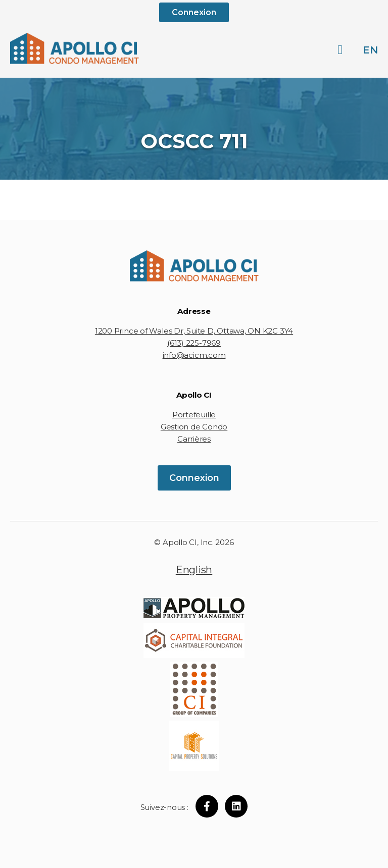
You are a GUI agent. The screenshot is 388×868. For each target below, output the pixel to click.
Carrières (194, 439)
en (370, 50)
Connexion (194, 12)
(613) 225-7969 (194, 343)
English (194, 570)
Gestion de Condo (194, 427)
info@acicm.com (194, 355)
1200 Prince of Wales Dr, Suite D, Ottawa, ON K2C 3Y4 (194, 331)
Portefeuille (194, 415)
